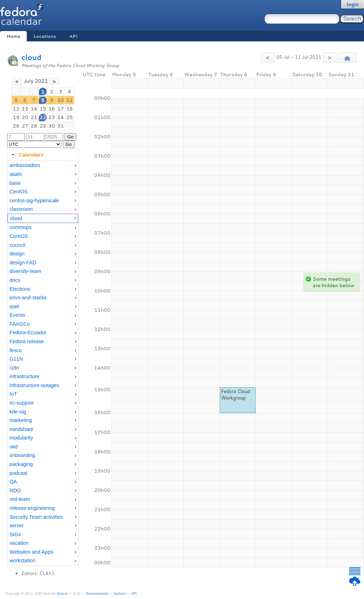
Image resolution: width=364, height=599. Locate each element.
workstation (22, 560)
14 (34, 109)
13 (25, 109)
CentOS (19, 192)
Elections (20, 289)
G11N (16, 359)
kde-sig (18, 412)
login (353, 4)
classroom (21, 209)
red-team (20, 499)
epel (14, 306)
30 (52, 126)
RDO (15, 491)
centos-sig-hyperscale (34, 200)
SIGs (15, 534)
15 (43, 109)
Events (17, 315)
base (15, 183)
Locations (45, 36)
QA (13, 482)
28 (34, 126)
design (17, 254)
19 (16, 117)
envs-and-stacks (28, 298)
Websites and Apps (31, 552)
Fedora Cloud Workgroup (236, 395)
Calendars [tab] (27, 155)
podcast (19, 473)
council (18, 245)
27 (25, 126)
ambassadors (25, 165)
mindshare (22, 429)
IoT (13, 394)
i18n (14, 368)
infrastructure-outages (34, 385)
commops (21, 227)
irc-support (22, 403)
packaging (21, 464)
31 (61, 126)
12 (16, 109)
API (73, 36)
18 (70, 109)
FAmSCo (20, 324)
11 (70, 100)
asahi (16, 174)
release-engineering (32, 508)
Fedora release (27, 341)
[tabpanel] (43, 363)
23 (52, 117)
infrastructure (24, 376)
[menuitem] (43, 165)
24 (60, 117)
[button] (268, 58)
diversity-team (26, 271)
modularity (21, 438)
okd (14, 447)
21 (34, 117)
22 (43, 117)
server (17, 526)
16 (52, 109)
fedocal (62, 593)
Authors (120, 593)
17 (61, 109)
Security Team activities (36, 517)
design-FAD (23, 263)
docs (15, 280)
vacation (19, 543)
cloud (31, 57)
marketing (21, 420)
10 (61, 100)
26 (16, 126)
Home (13, 36)
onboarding (22, 455)
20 (25, 117)
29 (43, 126)
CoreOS (19, 236)
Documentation (97, 593)
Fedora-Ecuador (28, 333)
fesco (16, 350)
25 (70, 117)
